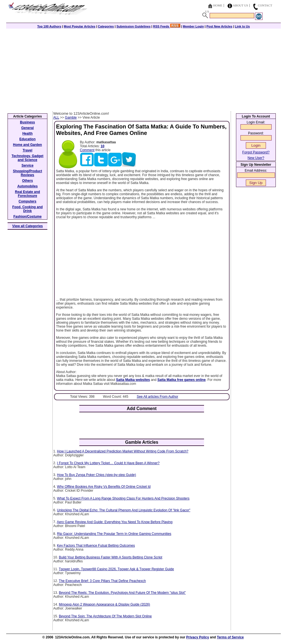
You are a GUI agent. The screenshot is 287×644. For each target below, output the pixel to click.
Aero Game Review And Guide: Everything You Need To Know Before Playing (115, 522)
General (28, 128)
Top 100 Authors (49, 26)
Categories (106, 26)
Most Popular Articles (79, 26)
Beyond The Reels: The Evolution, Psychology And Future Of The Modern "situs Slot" (122, 593)
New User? (256, 158)
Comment (87, 150)
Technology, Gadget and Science (27, 158)
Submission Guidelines (133, 26)
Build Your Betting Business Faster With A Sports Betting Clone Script (111, 557)
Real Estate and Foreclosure (27, 194)
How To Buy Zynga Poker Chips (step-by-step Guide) (96, 475)
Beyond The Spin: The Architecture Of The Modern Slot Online (105, 616)
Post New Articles (219, 26)
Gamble (71, 118)
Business (27, 122)
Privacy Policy (197, 637)
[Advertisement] (143, 69)
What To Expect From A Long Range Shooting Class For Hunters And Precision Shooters (123, 498)
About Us (241, 5)
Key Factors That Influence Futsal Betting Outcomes (96, 546)
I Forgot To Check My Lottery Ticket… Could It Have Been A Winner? (108, 463)
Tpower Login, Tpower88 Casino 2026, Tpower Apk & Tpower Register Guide (116, 569)
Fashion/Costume (28, 217)
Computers (27, 201)
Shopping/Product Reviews (27, 173)
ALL (56, 118)
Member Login (193, 26)
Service (28, 165)
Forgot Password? (256, 152)
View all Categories (28, 226)
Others (28, 181)
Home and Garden (27, 145)
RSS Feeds (167, 26)
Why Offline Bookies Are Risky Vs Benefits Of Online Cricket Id (104, 487)
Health (28, 134)
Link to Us (242, 26)
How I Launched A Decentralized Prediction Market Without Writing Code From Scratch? (123, 451)
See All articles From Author (158, 397)
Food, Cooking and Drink (28, 209)
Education (27, 139)
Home (218, 5)
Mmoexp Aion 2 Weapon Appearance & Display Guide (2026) (104, 604)
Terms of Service (230, 637)
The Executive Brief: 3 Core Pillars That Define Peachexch (102, 581)
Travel (28, 150)
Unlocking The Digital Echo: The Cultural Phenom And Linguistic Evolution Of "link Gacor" (124, 510)
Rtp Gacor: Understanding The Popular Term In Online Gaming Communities (114, 534)
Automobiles (28, 186)
